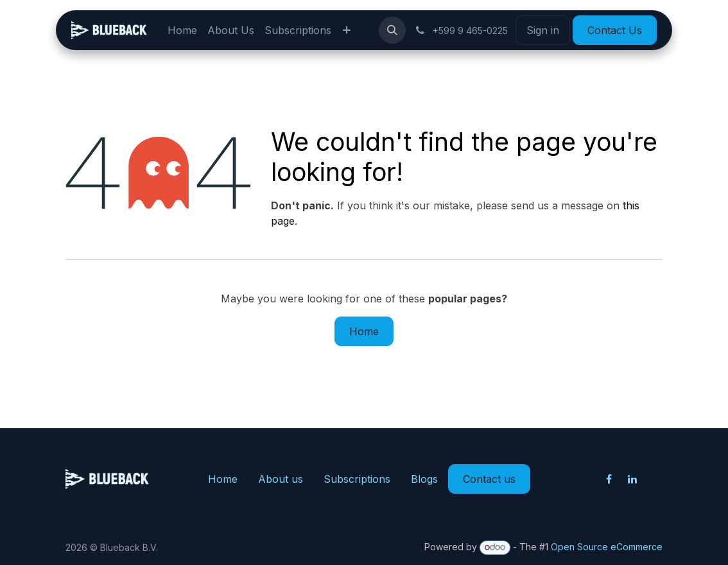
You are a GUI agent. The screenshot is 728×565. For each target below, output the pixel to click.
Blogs (424, 479)
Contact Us (615, 30)
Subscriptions (357, 479)
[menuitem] (182, 30)
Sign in (543, 30)
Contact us (489, 479)
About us (281, 479)
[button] (392, 30)
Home (364, 331)
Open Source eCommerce (607, 547)
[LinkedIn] (632, 479)
